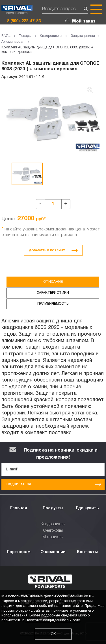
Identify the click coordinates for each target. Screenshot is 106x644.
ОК (53, 634)
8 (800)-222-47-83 (24, 21)
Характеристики (53, 293)
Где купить (87, 508)
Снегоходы (53, 531)
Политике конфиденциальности (53, 620)
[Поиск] (65, 9)
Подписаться (54, 484)
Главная (19, 508)
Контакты (87, 552)
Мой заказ (84, 21)
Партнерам (19, 552)
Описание (53, 282)
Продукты (53, 508)
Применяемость (53, 304)
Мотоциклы (53, 537)
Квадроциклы (53, 524)
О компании (53, 552)
